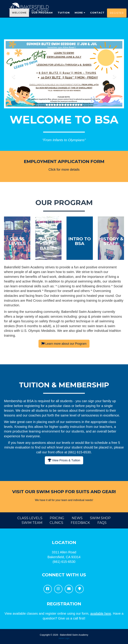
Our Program (42, 17)
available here (101, 613)
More (80, 17)
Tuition (64, 17)
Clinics (56, 523)
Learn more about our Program (64, 344)
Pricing (57, 518)
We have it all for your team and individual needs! (64, 500)
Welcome (19, 17)
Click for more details (64, 169)
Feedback (80, 523)
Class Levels (30, 518)
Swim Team (32, 523)
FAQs (102, 523)
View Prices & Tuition (64, 460)
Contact (97, 17)
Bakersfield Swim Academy (74, 635)
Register (117, 17)
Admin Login (64, 638)
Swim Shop (100, 518)
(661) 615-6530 (64, 562)
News (77, 518)
